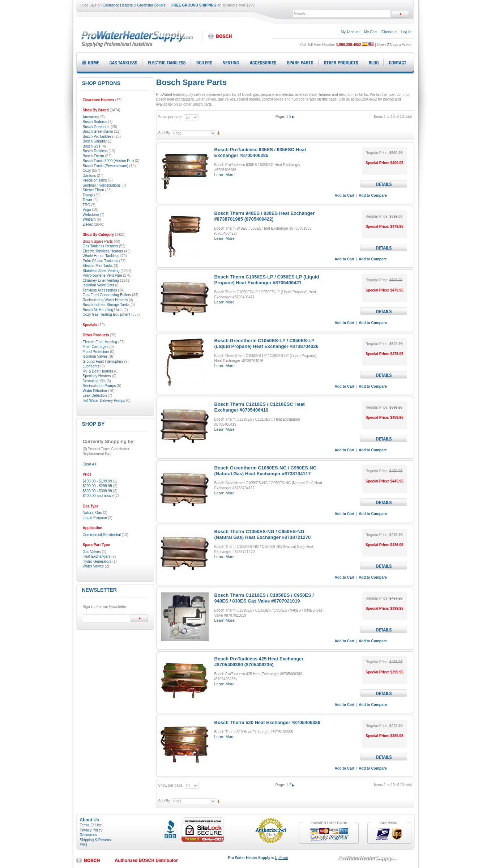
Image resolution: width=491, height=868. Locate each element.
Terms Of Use (91, 825)
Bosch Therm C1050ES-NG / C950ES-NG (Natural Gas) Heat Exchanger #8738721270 (263, 534)
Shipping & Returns (95, 840)
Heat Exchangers (97, 556)
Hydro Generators (97, 561)
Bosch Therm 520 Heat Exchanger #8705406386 (267, 722)
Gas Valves (92, 552)
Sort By (164, 133)
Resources (89, 835)
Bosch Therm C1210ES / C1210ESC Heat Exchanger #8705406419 (260, 407)
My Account (350, 32)
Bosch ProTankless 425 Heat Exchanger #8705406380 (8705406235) (259, 662)
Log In (406, 32)
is (258, 858)
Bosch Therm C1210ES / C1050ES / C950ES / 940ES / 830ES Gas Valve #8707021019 (264, 598)
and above (98, 496)
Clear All (89, 464)
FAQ (84, 845)
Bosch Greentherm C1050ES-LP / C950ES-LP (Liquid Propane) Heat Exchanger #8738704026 (266, 343)
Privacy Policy (91, 830)
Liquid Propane (95, 518)
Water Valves (93, 566)
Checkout (389, 32)
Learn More (225, 175)
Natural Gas (92, 513)
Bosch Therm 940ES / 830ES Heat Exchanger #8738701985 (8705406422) (264, 216)
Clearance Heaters (118, 5)
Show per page (170, 117)
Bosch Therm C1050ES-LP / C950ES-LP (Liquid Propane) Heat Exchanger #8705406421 (267, 280)
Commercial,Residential (102, 535)
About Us (89, 820)
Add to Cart (345, 195)
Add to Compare (373, 195)
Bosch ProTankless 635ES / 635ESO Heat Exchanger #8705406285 (260, 152)
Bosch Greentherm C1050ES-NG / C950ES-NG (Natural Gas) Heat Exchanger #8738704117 (266, 471)
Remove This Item (85, 449)
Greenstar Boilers (151, 5)
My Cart (370, 32)
